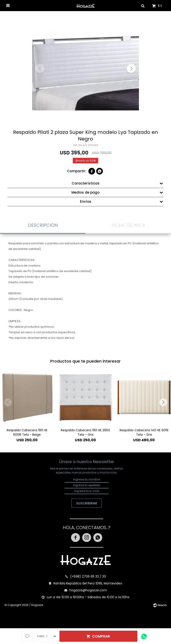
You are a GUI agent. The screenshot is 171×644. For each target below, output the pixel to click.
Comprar (101, 636)
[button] (131, 68)
